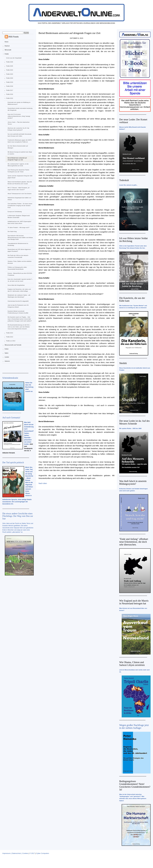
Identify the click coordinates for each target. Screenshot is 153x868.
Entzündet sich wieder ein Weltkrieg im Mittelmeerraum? (19, 103)
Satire (7, 353)
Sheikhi (123, 363)
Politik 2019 (10, 82)
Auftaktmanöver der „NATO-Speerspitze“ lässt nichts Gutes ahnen (20, 222)
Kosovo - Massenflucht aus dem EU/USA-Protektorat (20, 274)
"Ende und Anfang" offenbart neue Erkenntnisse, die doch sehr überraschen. (134, 542)
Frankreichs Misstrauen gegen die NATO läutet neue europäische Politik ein (20, 141)
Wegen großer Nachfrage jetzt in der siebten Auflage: (134, 726)
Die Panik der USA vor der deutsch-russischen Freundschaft (18, 256)
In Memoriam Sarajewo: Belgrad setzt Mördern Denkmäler (19, 217)
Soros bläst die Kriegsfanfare (16, 285)
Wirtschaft (8, 50)
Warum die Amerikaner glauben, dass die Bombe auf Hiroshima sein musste (20, 183)
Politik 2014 (10, 333)
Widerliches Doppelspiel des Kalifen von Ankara (19, 199)
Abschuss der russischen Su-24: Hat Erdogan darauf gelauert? (18, 129)
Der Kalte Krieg (12, 231)
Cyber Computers (43, 853)
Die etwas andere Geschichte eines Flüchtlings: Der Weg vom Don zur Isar (18, 516)
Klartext (7, 46)
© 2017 (32, 853)
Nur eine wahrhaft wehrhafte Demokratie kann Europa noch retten (19, 135)
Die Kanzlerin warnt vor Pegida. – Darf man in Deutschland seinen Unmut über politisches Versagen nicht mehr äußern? (20, 319)
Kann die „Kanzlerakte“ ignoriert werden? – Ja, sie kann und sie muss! (20, 280)
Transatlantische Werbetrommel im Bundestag (18, 244)
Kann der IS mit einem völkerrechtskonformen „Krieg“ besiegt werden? (19, 116)
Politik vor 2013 (11, 341)
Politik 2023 (10, 74)
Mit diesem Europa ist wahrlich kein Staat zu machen (20, 153)
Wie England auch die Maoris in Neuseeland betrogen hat (134, 602)
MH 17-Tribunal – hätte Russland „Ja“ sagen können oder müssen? (19, 189)
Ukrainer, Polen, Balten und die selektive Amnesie (20, 262)
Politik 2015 (10, 98)
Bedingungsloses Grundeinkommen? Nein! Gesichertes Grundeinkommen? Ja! (135, 785)
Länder (7, 357)
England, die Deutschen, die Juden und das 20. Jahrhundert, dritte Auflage (19, 290)
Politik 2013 (10, 337)
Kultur (7, 349)
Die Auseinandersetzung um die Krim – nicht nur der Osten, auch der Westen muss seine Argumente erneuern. (19, 327)
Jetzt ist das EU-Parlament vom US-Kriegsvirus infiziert (18, 306)
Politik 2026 (10, 62)
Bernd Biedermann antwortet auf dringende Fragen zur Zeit (17, 159)
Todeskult (124, 180)
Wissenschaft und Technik (13, 345)
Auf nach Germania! (11, 418)
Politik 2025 (10, 66)
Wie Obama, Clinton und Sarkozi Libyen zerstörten (132, 664)
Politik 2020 (10, 78)
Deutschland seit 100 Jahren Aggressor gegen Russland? (19, 250)
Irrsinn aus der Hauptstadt (14, 58)
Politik (7, 54)
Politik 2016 (10, 94)
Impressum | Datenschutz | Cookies (15, 853)
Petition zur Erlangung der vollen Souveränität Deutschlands (17, 268)
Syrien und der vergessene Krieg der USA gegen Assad (20, 177)
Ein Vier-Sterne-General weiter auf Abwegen (18, 147)
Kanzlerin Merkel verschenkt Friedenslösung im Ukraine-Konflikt (18, 312)
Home (7, 42)
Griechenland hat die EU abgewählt (18, 301)
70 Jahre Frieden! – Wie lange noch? (18, 227)
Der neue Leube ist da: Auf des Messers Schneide (135, 422)
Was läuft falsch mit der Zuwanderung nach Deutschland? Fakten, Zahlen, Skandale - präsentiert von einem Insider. (29, 433)
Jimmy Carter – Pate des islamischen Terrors (19, 123)
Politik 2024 (10, 70)
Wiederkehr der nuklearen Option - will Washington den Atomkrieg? (19, 296)
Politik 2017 (10, 90)
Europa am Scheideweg (15, 212)
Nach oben (43, 483)
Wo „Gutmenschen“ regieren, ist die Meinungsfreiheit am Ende (18, 165)
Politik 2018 (10, 86)
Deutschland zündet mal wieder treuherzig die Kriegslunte (20, 109)
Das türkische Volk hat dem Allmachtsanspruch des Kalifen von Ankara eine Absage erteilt (20, 238)
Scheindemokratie (10, 378)
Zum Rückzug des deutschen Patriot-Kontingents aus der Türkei (18, 171)
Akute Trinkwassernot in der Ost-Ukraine (19, 194)
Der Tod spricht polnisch (13, 462)
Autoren (7, 361)
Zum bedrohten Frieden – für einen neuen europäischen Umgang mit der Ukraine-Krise (20, 206)
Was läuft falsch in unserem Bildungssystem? (133, 482)
